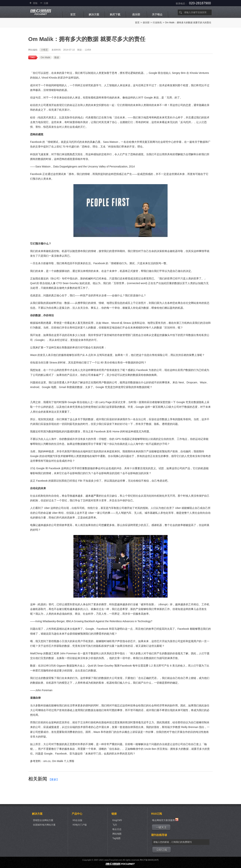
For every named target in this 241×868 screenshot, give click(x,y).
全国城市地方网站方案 (44, 825)
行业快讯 (157, 23)
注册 (46, 3)
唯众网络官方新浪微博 (165, 820)
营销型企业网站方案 (43, 820)
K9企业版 (77, 820)
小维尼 (44, 50)
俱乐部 (136, 14)
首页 (73, 14)
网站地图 (117, 834)
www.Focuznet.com (113, 860)
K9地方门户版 (80, 825)
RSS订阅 (157, 814)
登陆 (35, 3)
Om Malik (45, 58)
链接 (114, 814)
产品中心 (77, 814)
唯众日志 (117, 829)
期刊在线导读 (159, 835)
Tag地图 (116, 838)
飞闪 (115, 825)
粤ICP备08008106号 (149, 860)
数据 (57, 58)
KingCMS (117, 820)
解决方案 (94, 14)
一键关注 (161, 828)
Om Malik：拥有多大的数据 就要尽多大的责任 (188, 23)
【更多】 (54, 779)
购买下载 (115, 14)
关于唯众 (157, 14)
